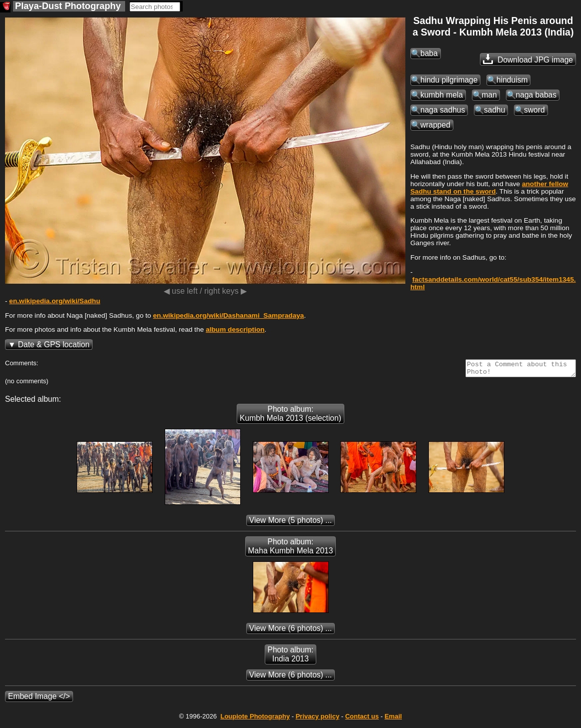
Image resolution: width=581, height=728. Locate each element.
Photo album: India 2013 (291, 657)
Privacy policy (318, 719)
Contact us (362, 719)
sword (534, 110)
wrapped (435, 125)
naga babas (536, 95)
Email (393, 719)
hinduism (512, 80)
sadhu (495, 110)
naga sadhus (443, 110)
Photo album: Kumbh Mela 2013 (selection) (290, 417)
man (489, 95)
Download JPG (528, 59)
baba (429, 53)
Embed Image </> (39, 699)
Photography (255, 719)
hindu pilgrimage (449, 80)
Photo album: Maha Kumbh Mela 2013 (291, 549)
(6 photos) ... (290, 631)
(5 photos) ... (290, 523)
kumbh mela (442, 95)
